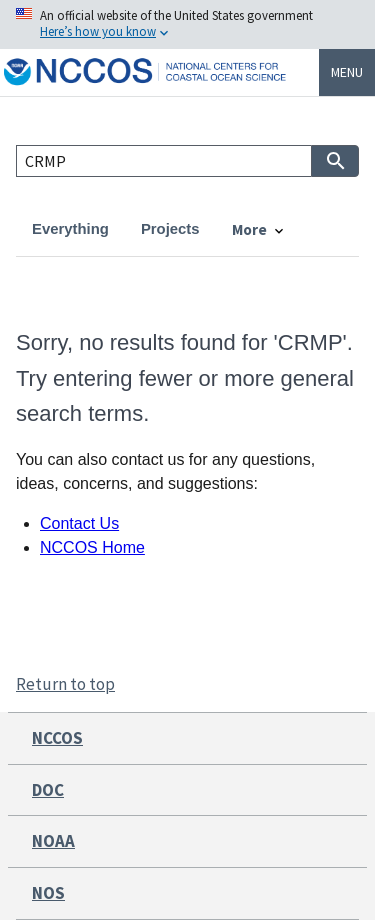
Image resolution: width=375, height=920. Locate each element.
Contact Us (79, 523)
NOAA (53, 841)
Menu (347, 72)
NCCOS (57, 738)
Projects (170, 229)
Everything (70, 229)
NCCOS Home (92, 547)
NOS (48, 893)
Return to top (65, 684)
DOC (48, 790)
